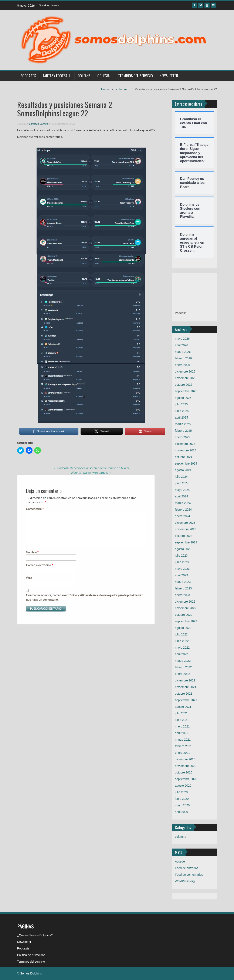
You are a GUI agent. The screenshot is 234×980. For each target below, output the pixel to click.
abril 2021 (182, 733)
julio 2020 (181, 792)
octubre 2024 (184, 457)
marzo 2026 (183, 352)
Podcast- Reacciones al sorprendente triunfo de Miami (91, 468)
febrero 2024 (183, 510)
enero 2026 (182, 365)
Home (105, 89)
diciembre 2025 (185, 371)
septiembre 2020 (186, 779)
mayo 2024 (182, 490)
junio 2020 (182, 799)
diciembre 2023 (185, 523)
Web (29, 578)
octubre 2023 (184, 536)
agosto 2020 (183, 786)
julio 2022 (181, 634)
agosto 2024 (183, 470)
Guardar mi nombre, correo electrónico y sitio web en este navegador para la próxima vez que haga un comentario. (84, 597)
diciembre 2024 (185, 444)
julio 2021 (181, 713)
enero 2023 (182, 595)
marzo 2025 (183, 424)
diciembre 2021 (185, 680)
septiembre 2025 (186, 391)
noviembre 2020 (186, 766)
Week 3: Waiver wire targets (91, 473)
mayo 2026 (182, 339)
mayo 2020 (182, 805)
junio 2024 (182, 483)
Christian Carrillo (38, 124)
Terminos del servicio (135, 76)
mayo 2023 (182, 569)
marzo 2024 (183, 503)
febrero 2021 (183, 746)
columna (122, 89)
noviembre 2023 (186, 529)
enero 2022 (182, 674)
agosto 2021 (183, 707)
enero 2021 (182, 753)
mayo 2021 (182, 726)
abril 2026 (182, 345)
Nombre (32, 552)
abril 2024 (182, 496)
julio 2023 (181, 556)
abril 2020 (182, 812)
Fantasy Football (57, 76)
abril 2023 (182, 575)
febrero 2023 (183, 588)
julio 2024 (181, 477)
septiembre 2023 (186, 542)
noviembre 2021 (186, 687)
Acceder (180, 861)
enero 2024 (182, 516)
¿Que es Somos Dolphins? (35, 935)
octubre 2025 (184, 385)
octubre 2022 (184, 615)
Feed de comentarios (189, 875)
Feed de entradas (187, 868)
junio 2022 (182, 641)
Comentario (35, 509)
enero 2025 (182, 437)
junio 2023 (182, 562)
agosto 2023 (183, 549)
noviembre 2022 (186, 608)
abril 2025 (182, 417)
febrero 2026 (183, 358)
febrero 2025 (183, 431)
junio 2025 (182, 411)
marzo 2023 (183, 582)
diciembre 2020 (185, 759)
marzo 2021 (183, 740)
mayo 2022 (182, 648)
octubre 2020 (184, 772)
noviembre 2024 (186, 450)
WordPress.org (185, 881)
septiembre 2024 (186, 463)
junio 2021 (182, 720)
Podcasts (28, 76)
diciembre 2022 (185, 602)
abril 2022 (182, 654)
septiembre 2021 (186, 700)
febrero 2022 (183, 667)
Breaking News (49, 5)
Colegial (104, 76)
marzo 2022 (183, 661)
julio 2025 (181, 404)
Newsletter (169, 76)
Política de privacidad (31, 955)
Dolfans (84, 76)
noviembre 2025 (186, 378)
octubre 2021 (184, 694)
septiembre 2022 (186, 621)
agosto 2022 (183, 628)
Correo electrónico (40, 565)
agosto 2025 (183, 398)
